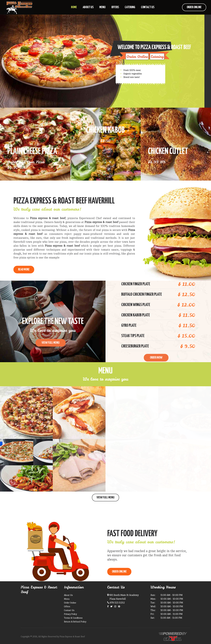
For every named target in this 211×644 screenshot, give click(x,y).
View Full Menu (105, 497)
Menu (67, 599)
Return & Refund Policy (75, 622)
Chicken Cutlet (168, 152)
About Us (68, 595)
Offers (67, 606)
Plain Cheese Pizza (32, 152)
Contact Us (69, 610)
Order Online (194, 7)
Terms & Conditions (73, 618)
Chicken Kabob (105, 130)
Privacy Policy (70, 614)
